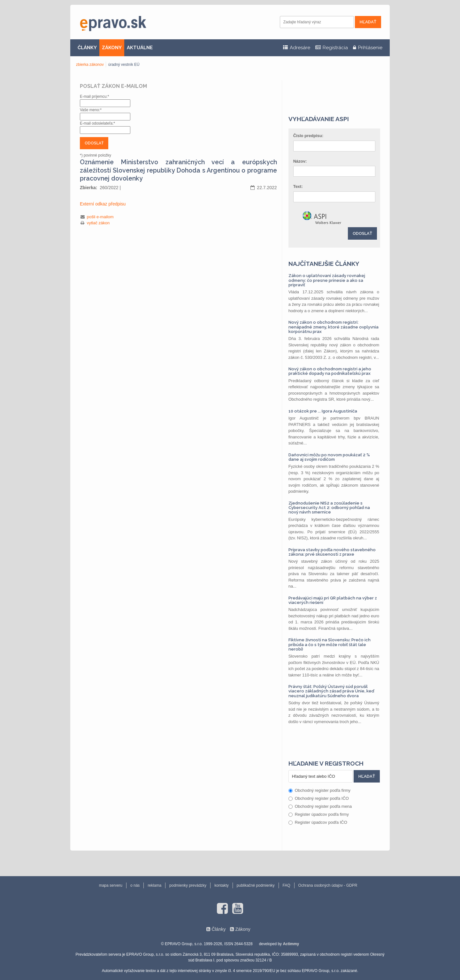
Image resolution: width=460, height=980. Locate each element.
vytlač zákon (98, 223)
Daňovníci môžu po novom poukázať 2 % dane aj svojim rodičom (329, 457)
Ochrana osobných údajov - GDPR (328, 885)
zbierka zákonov (90, 65)
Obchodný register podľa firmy (319, 790)
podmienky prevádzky (188, 885)
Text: (298, 186)
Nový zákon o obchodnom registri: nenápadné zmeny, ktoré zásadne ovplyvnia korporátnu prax (333, 327)
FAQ (287, 885)
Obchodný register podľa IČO (319, 798)
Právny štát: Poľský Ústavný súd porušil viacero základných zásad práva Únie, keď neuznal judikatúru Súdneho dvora (331, 691)
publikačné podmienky (256, 885)
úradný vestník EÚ (124, 65)
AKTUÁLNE (140, 48)
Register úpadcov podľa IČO (318, 822)
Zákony (243, 929)
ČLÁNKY (87, 48)
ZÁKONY (112, 48)
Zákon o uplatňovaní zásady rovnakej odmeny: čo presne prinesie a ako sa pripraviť (327, 280)
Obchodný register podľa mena (320, 806)
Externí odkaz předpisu (103, 204)
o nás (135, 885)
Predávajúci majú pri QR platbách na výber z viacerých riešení (333, 600)
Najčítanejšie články (324, 264)
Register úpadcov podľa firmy (319, 814)
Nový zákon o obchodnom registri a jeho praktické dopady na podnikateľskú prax (330, 371)
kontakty (222, 885)
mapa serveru (111, 885)
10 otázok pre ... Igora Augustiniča (323, 411)
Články (218, 929)
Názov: (300, 161)
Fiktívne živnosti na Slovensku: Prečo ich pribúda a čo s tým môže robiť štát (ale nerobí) (330, 644)
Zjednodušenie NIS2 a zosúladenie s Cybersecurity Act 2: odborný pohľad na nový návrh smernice (329, 508)
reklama (154, 885)
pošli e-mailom (100, 217)
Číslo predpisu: (308, 136)
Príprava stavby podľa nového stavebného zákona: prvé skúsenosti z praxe (332, 552)
